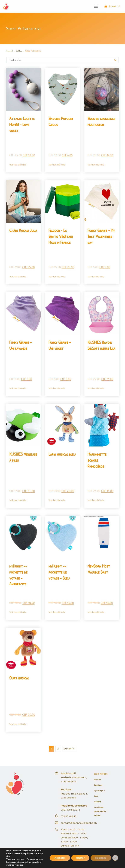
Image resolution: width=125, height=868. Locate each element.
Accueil (9, 51)
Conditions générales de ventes (100, 811)
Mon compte (104, 861)
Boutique (98, 785)
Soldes (19, 51)
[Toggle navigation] (96, 6)
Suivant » (69, 749)
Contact (98, 802)
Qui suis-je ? (99, 791)
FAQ (96, 796)
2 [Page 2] (58, 749)
